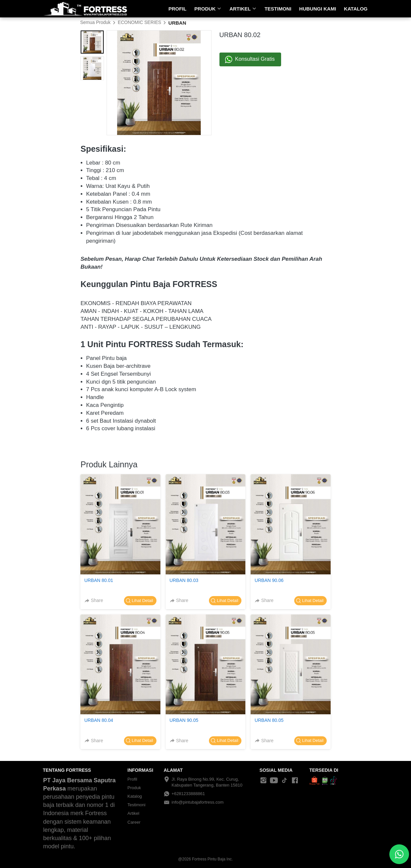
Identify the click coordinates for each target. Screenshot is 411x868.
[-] (263, 781)
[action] (399, 854)
